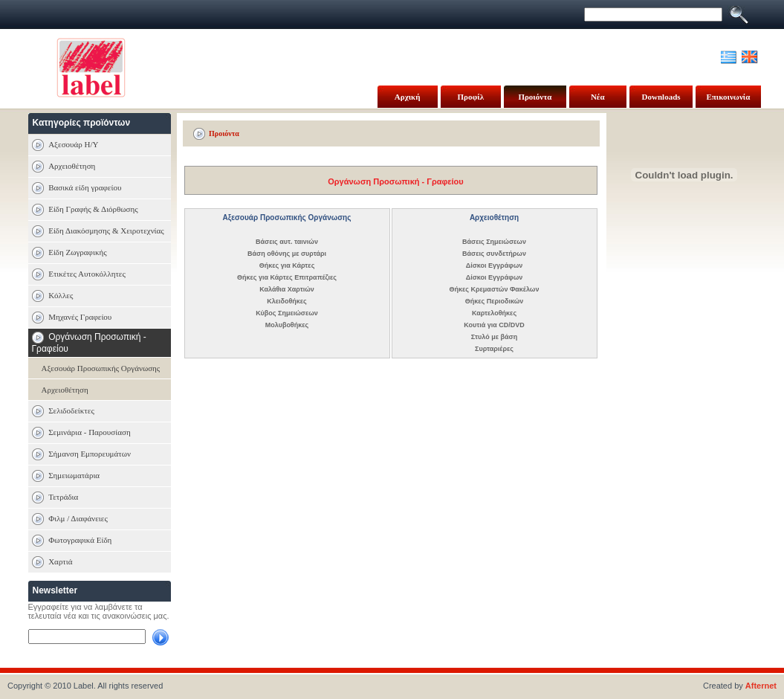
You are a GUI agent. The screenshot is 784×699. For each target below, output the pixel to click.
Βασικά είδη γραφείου (85, 187)
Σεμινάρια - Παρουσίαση (89, 432)
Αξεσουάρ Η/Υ (73, 144)
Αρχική (408, 97)
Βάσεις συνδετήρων (494, 254)
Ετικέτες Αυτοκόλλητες (87, 274)
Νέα (598, 97)
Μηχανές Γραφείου (80, 317)
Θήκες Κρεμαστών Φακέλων (495, 289)
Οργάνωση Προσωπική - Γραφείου (395, 181)
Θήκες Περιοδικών (495, 301)
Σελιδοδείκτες (71, 410)
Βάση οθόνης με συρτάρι (287, 254)
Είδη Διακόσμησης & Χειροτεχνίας (106, 231)
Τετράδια (63, 497)
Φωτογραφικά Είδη (80, 540)
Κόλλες (61, 295)
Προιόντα (535, 97)
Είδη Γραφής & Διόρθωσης (93, 209)
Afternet (761, 686)
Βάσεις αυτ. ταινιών (287, 242)
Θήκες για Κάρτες (287, 265)
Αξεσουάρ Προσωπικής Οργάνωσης (101, 368)
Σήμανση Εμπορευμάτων (90, 454)
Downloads (661, 97)
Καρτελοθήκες (494, 313)
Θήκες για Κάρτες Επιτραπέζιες (287, 277)
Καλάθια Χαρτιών (287, 289)
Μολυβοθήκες (287, 325)
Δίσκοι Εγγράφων (495, 265)
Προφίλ (471, 97)
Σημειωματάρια (74, 475)
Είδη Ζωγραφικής (77, 252)
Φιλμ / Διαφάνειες (78, 518)
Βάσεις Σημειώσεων (494, 242)
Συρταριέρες (494, 349)
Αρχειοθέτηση (72, 166)
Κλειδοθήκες (287, 301)
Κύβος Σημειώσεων (287, 313)
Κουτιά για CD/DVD (494, 325)
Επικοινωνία (728, 97)
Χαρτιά (60, 561)
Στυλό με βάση (494, 337)
